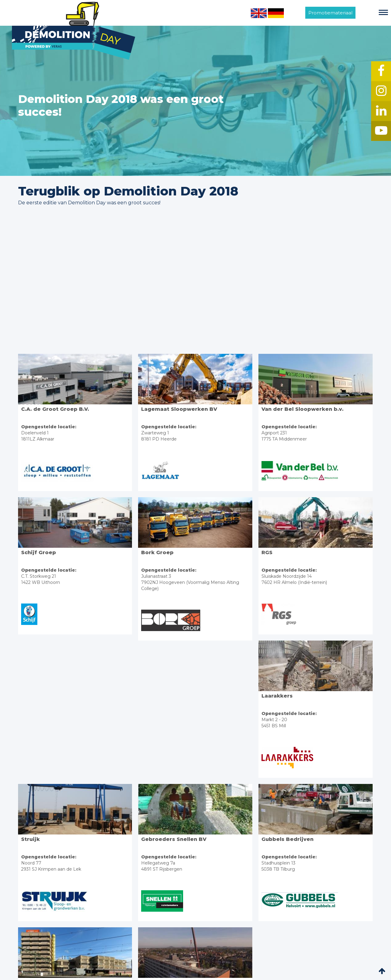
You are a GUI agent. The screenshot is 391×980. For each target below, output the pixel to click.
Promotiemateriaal (330, 13)
